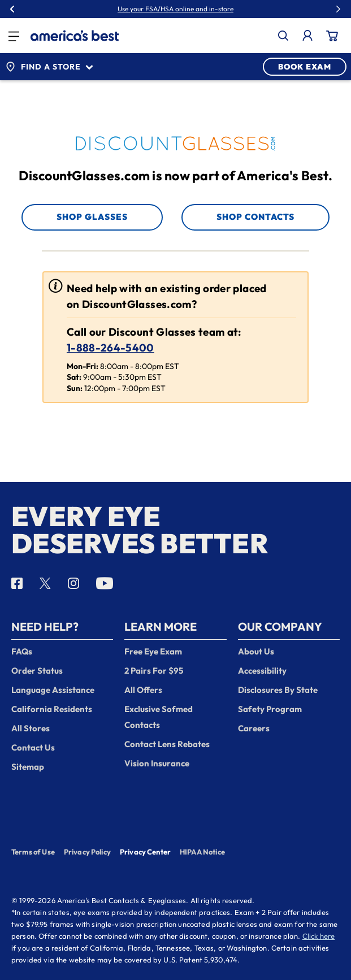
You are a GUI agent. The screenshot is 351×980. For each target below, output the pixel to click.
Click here (319, 936)
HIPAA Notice (202, 852)
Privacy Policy (87, 852)
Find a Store (49, 67)
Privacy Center (145, 853)
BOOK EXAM (305, 67)
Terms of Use (33, 852)
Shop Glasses (92, 217)
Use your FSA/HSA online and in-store (175, 9)
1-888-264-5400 (110, 348)
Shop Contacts (255, 217)
